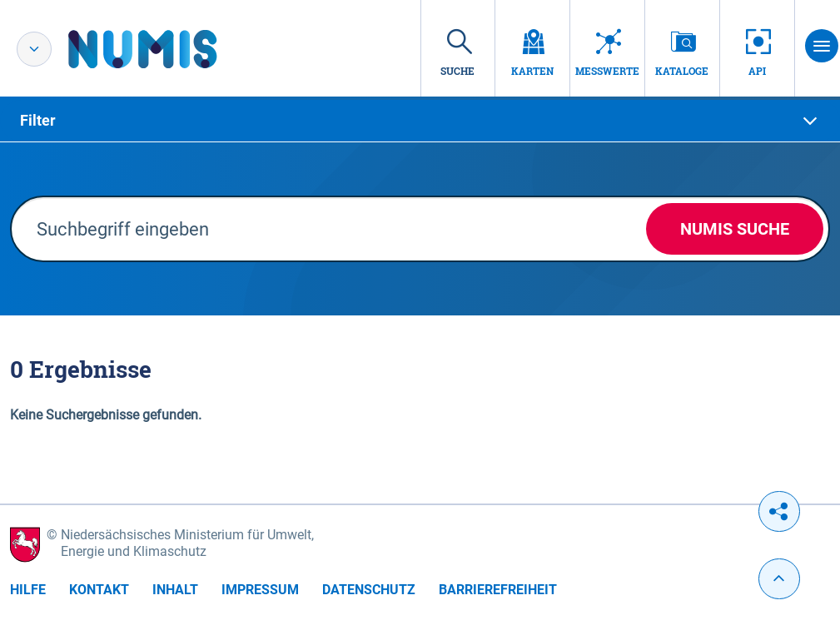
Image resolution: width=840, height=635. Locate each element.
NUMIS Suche (735, 229)
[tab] (420, 121)
